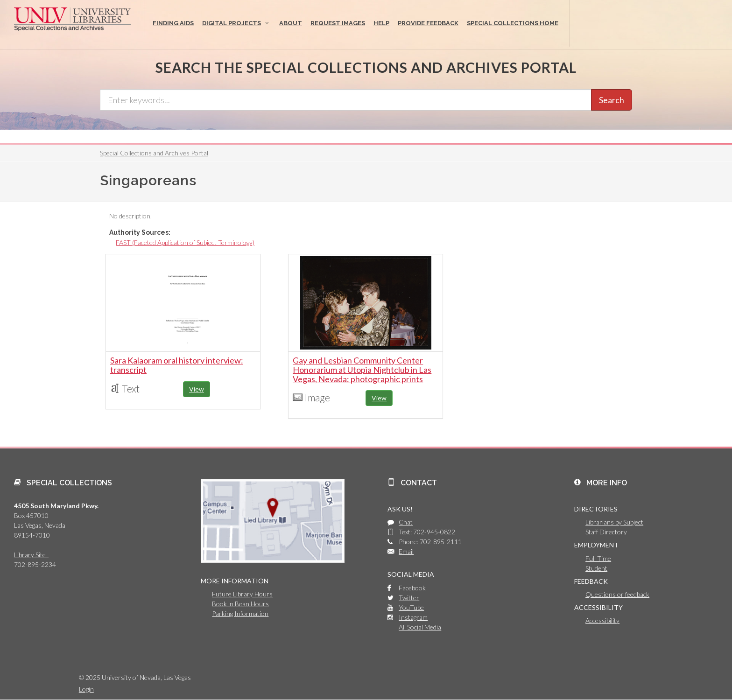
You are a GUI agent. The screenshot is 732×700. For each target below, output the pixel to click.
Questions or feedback (617, 594)
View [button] (197, 389)
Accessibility (602, 620)
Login (86, 689)
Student (596, 568)
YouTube (411, 607)
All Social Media (420, 627)
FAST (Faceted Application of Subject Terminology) (185, 242)
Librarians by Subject (614, 522)
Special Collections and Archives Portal (154, 153)
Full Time (598, 558)
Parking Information (240, 613)
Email (406, 551)
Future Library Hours (242, 594)
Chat (406, 522)
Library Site (31, 555)
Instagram (413, 617)
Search (612, 100)
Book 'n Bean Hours (240, 604)
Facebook (412, 588)
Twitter (409, 598)
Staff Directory (606, 532)
